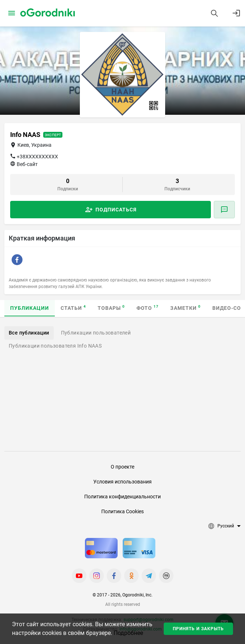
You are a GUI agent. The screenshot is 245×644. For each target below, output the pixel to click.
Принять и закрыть (198, 629)
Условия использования (123, 482)
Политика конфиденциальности (123, 497)
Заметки (185, 308)
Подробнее (128, 633)
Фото (148, 308)
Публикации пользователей (96, 333)
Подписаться (116, 210)
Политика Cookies (123, 511)
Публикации (30, 308)
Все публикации (29, 333)
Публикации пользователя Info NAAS (55, 346)
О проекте (123, 467)
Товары (111, 308)
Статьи (73, 308)
